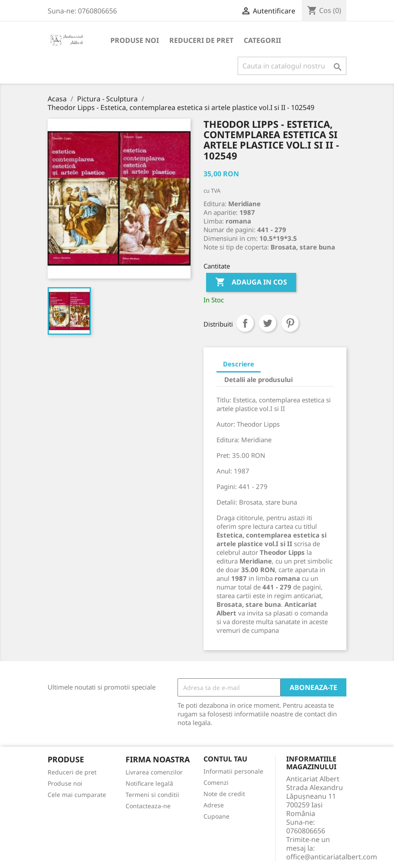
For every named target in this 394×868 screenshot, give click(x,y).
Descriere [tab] (239, 364)
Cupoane (216, 816)
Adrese (214, 805)
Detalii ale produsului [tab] (258, 379)
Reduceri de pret (201, 40)
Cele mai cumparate (77, 795)
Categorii (262, 40)
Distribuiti (245, 323)
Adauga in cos (251, 282)
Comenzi (216, 782)
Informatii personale (233, 771)
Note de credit (224, 794)
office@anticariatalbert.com (332, 857)
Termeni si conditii (152, 795)
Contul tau (225, 759)
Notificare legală (149, 783)
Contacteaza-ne (148, 806)
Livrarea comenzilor (154, 772)
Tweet (268, 323)
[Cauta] (292, 66)
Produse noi (135, 40)
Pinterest (290, 323)
